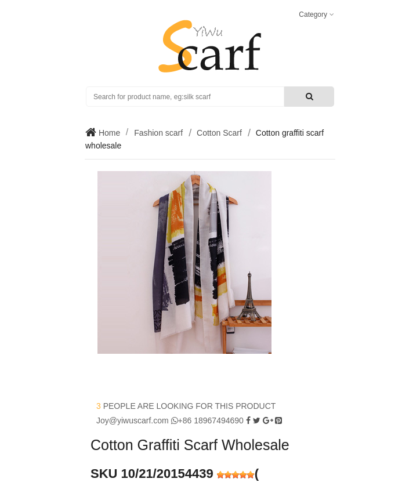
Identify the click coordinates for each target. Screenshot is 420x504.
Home (108, 133)
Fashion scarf (158, 133)
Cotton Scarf (219, 133)
